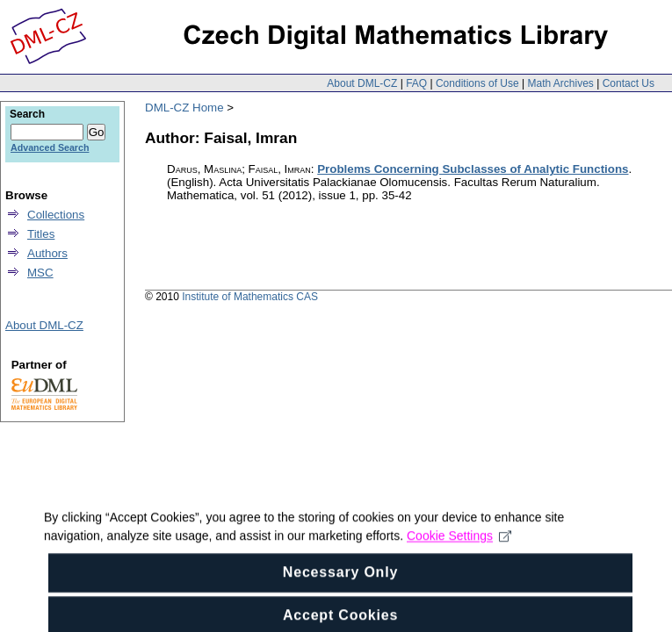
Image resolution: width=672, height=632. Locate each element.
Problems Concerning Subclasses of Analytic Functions (473, 169)
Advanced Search (50, 147)
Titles (41, 234)
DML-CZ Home (184, 108)
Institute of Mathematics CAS (250, 297)
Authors (47, 253)
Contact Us (629, 83)
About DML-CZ (362, 83)
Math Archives (560, 83)
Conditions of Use (477, 83)
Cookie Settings (459, 544)
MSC (40, 273)
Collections (56, 215)
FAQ (416, 83)
